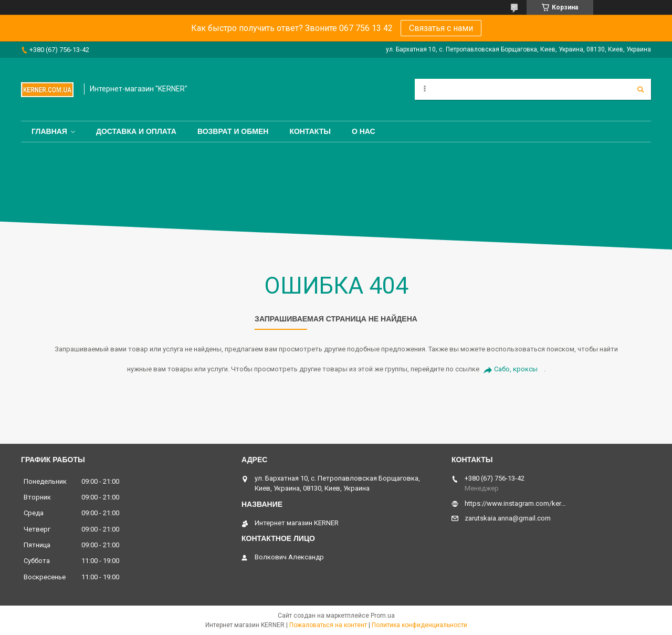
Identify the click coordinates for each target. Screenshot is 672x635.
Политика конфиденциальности (419, 625)
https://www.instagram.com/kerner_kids (516, 503)
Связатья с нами (441, 28)
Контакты (310, 131)
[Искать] (640, 89)
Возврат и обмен (233, 131)
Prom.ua (383, 616)
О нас (364, 131)
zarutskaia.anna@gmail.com (508, 518)
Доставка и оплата (136, 131)
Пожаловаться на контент (328, 625)
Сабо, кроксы (516, 369)
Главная (49, 131)
